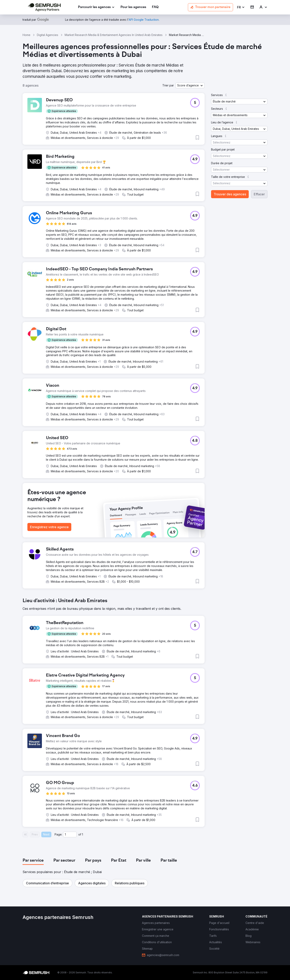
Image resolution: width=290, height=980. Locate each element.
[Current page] (70, 834)
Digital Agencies (48, 35)
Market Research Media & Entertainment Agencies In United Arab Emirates (114, 35)
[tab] (33, 861)
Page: (58, 834)
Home (26, 35)
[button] (241, 7)
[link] (133, 7)
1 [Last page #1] (82, 834)
